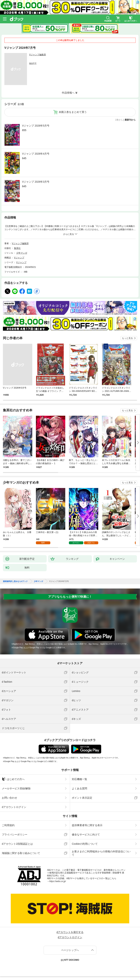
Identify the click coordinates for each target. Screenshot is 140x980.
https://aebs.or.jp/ (58, 881)
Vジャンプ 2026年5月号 (36, 126)
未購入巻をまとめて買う (73, 112)
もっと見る (127, 338)
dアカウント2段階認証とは (17, 844)
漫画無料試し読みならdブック (15, 581)
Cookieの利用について (85, 844)
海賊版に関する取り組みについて (21, 853)
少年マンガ (22, 253)
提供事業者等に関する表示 (87, 825)
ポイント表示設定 (82, 798)
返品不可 (33, 63)
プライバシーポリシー (15, 835)
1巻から (119, 120)
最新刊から (130, 120)
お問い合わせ (9, 798)
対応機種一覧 (79, 779)
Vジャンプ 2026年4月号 (36, 154)
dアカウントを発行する (70, 932)
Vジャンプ (19, 258)
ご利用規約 (8, 825)
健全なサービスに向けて (86, 835)
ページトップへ (70, 950)
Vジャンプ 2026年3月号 (36, 182)
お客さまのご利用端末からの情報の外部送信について (101, 853)
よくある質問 (79, 788)
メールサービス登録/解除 (16, 788)
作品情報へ (68, 93)
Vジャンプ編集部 (38, 55)
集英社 (17, 248)
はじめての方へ (13, 779)
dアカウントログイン (14, 807)
